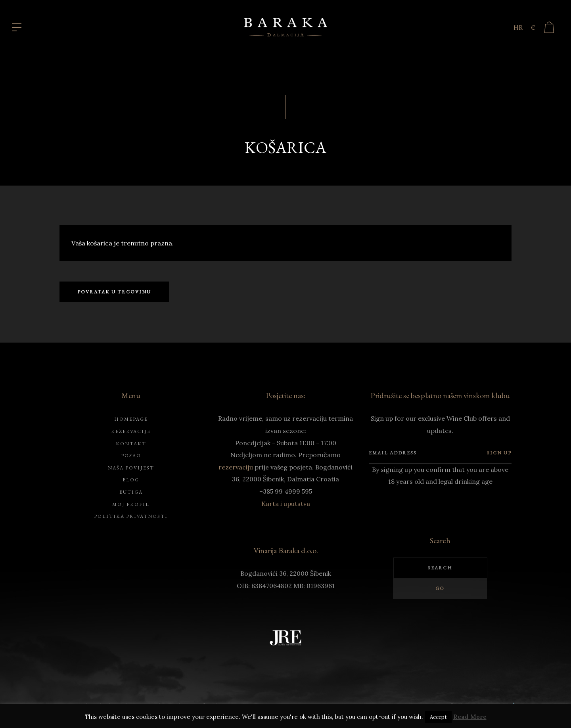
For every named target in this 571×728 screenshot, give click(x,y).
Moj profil (131, 504)
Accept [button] (438, 717)
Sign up (499, 453)
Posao (131, 456)
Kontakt (131, 444)
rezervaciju (236, 467)
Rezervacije (131, 431)
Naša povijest (131, 468)
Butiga (131, 492)
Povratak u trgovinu (114, 292)
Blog (131, 480)
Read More (470, 717)
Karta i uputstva (286, 504)
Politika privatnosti (131, 516)
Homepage (131, 419)
